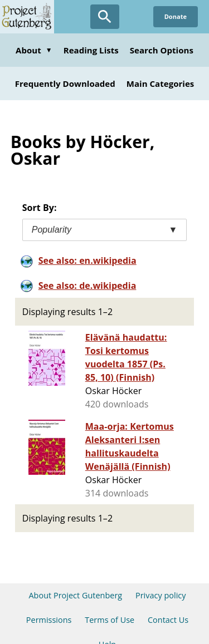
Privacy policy (161, 595)
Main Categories (161, 83)
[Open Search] (105, 17)
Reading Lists (91, 50)
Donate (176, 16)
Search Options (162, 50)
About (34, 50)
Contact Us (168, 620)
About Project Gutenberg (75, 595)
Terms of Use (110, 620)
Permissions (49, 620)
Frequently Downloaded (65, 83)
